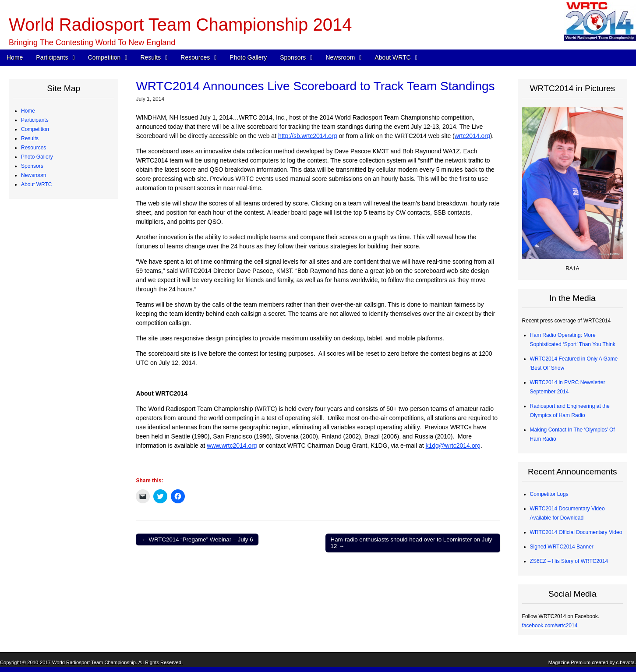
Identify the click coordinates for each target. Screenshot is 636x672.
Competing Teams (49, 129)
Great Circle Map (48, 368)
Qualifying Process (49, 184)
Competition (104, 57)
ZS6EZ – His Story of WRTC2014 (569, 561)
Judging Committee (50, 175)
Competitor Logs (47, 322)
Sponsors (293, 57)
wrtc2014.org (472, 136)
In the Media (42, 506)
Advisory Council (47, 433)
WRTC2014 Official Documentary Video (576, 532)
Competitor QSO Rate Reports (63, 332)
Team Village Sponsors (55, 451)
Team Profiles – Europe (55, 148)
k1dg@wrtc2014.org (453, 446)
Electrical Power (46, 350)
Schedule (39, 203)
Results (150, 57)
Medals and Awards (51, 276)
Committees (42, 580)
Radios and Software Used (59, 313)
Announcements (47, 497)
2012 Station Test (48, 387)
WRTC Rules (43, 212)
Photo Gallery (248, 57)
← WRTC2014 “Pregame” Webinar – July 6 (197, 539)
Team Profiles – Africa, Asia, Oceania (71, 157)
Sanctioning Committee (55, 589)
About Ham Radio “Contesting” (63, 552)
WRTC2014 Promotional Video (64, 534)
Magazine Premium (569, 662)
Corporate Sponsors (51, 414)
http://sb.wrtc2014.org (308, 136)
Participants (52, 57)
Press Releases (46, 488)
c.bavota (625, 662)
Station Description (50, 230)
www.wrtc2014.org (232, 446)
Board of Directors (49, 571)
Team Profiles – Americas (57, 138)
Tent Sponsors (44, 460)
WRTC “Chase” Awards (55, 258)
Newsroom (340, 57)
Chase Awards (44, 295)
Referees (38, 166)
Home (15, 57)
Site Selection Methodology (59, 249)
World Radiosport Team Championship (94, 662)
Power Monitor (44, 359)
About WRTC (392, 57)
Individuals (40, 442)
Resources (195, 57)
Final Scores (42, 286)
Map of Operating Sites (55, 240)
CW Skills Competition (54, 304)
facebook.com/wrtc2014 (550, 626)
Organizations (44, 424)
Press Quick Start (48, 479)
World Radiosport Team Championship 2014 (180, 25)
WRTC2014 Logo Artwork (57, 543)
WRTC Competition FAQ (56, 221)
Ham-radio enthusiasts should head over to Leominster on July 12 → (412, 543)
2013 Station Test (48, 378)
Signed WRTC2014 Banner (562, 547)
